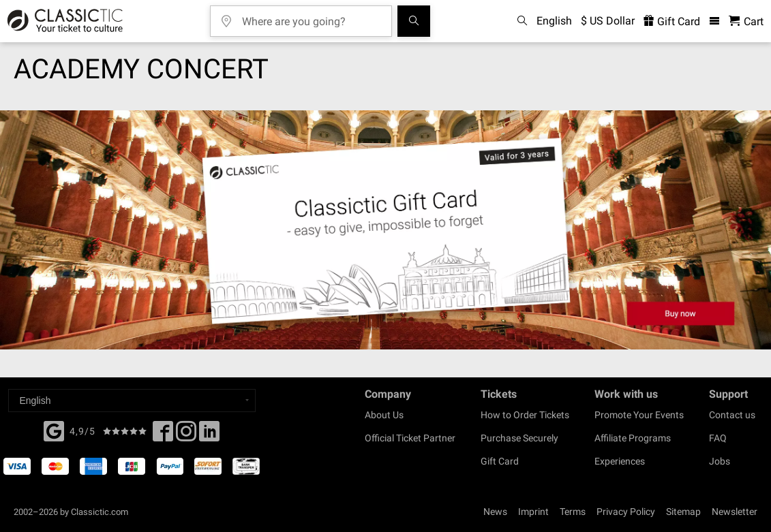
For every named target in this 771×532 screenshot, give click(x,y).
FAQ (718, 438)
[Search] (414, 21)
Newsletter (735, 512)
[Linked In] (209, 435)
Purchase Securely (519, 438)
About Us (384, 415)
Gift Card (500, 461)
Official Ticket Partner (410, 438)
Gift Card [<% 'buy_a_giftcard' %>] (672, 21)
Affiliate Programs (633, 438)
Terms (573, 512)
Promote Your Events (639, 415)
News (495, 512)
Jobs (720, 461)
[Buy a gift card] (385, 230)
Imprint (533, 512)
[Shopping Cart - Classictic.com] (746, 21)
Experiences (620, 461)
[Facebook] (54, 430)
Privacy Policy (626, 512)
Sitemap (683, 512)
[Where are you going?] (311, 17)
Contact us (732, 415)
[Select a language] (132, 401)
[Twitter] (186, 435)
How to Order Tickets (525, 415)
